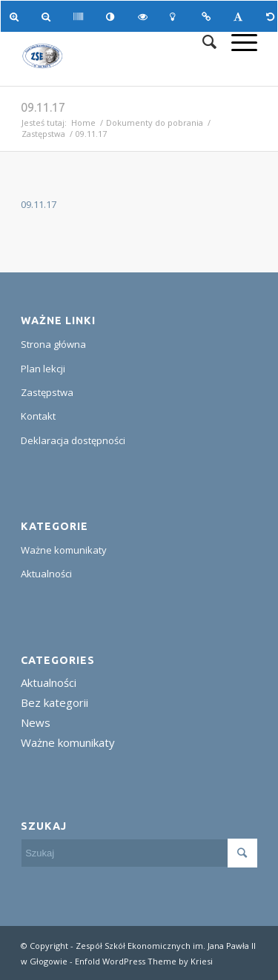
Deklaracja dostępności (73, 440)
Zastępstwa (43, 134)
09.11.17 (43, 107)
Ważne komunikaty (64, 550)
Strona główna (53, 344)
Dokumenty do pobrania (155, 123)
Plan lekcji (43, 369)
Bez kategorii (54, 702)
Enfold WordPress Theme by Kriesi (144, 961)
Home (83, 123)
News (36, 722)
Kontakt (38, 416)
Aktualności (46, 574)
